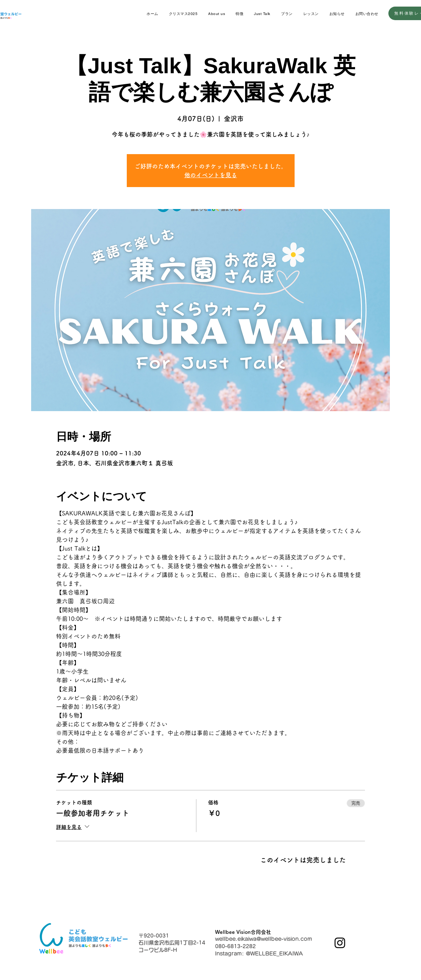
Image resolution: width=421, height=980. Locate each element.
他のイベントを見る (211, 175)
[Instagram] (340, 943)
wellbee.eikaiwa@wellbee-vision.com (264, 939)
